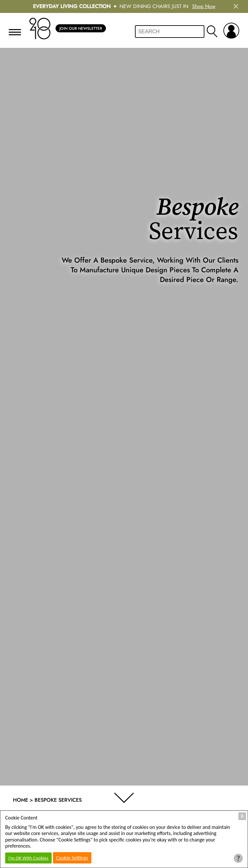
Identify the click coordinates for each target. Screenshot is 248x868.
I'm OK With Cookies (28, 858)
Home (21, 800)
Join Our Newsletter (81, 28)
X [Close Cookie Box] (242, 816)
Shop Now (204, 6)
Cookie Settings (72, 858)
